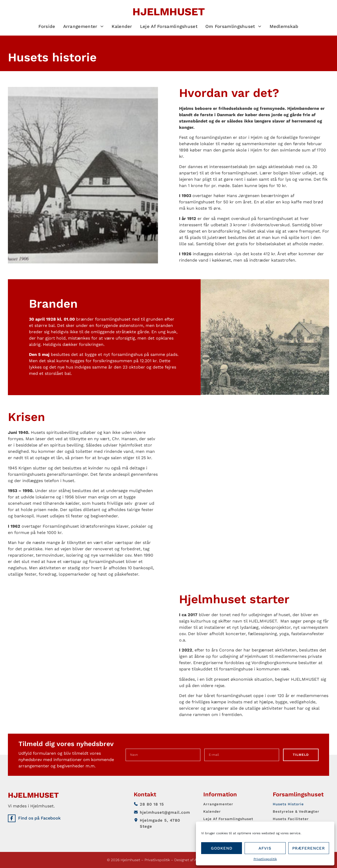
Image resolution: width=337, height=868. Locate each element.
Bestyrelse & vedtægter (298, 811)
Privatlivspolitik (265, 859)
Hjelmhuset (169, 12)
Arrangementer (84, 26)
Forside (47, 26)
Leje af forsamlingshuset (169, 26)
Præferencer (309, 848)
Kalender (122, 26)
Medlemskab (284, 26)
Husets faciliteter (292, 819)
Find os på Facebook (42, 820)
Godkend (222, 848)
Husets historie (290, 804)
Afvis (265, 848)
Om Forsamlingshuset (234, 26)
